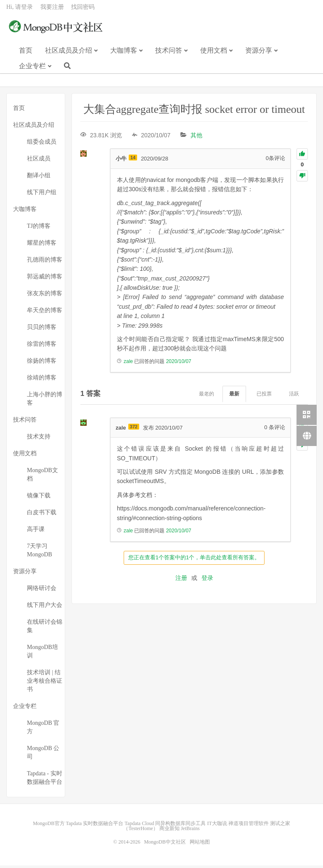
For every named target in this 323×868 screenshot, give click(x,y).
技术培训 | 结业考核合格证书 (45, 683)
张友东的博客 (45, 296)
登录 (207, 580)
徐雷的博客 (42, 346)
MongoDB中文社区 (57, 31)
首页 (26, 54)
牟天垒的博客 (45, 313)
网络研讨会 (42, 591)
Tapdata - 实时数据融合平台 (45, 780)
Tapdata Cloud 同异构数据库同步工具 (165, 826)
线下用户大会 (45, 608)
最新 (234, 396)
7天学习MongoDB (40, 553)
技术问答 (169, 54)
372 (134, 429)
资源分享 (259, 54)
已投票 (264, 396)
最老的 (207, 396)
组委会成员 (42, 144)
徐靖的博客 (42, 380)
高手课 (36, 532)
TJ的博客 (39, 228)
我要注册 (52, 11)
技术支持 (39, 439)
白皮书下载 (42, 515)
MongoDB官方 (49, 826)
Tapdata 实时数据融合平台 (95, 826)
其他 (196, 138)
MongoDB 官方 (43, 730)
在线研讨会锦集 (45, 629)
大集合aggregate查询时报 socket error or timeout (194, 112)
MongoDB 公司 (43, 755)
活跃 (294, 396)
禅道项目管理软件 (249, 826)
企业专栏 (32, 70)
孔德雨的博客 (45, 262)
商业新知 (169, 831)
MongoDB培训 (42, 654)
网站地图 (200, 844)
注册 (181, 580)
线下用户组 (42, 195)
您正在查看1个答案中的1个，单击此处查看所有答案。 (194, 560)
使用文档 (214, 54)
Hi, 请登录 (20, 11)
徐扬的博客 (42, 363)
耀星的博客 (42, 245)
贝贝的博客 (42, 330)
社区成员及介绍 (69, 54)
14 (133, 160)
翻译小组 (39, 178)
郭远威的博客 (45, 279)
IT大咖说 (217, 826)
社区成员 (39, 161)
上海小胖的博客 (45, 401)
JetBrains (190, 831)
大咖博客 (124, 54)
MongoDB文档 (42, 477)
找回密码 (83, 11)
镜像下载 (39, 498)
